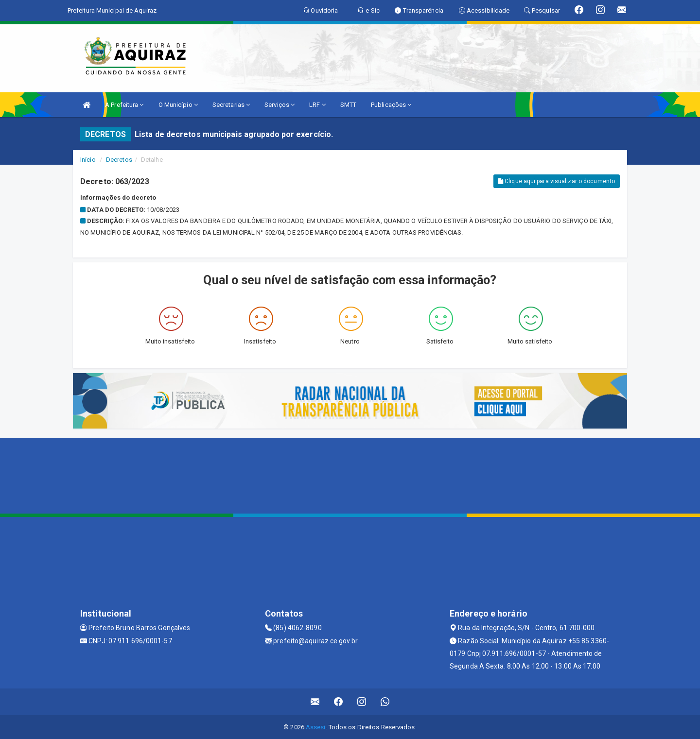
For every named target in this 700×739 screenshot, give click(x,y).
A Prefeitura (124, 105)
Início (88, 160)
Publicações (391, 105)
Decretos (119, 160)
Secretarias (231, 105)
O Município (178, 105)
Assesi (316, 727)
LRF (317, 105)
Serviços (280, 105)
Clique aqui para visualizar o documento (557, 181)
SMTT (348, 105)
